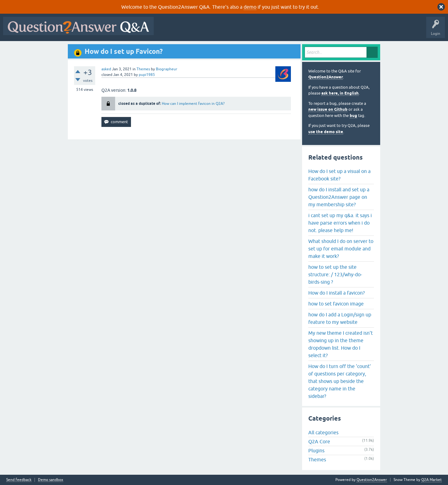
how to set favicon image (336, 304)
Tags (262, 30)
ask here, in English (340, 93)
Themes (143, 69)
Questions (192, 30)
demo (250, 7)
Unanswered (238, 30)
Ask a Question (307, 30)
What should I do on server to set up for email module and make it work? (341, 249)
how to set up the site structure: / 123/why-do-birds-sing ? (335, 274)
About (349, 30)
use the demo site (326, 132)
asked (106, 69)
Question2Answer (326, 77)
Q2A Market (432, 480)
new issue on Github (328, 109)
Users (281, 30)
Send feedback (19, 480)
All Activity (168, 30)
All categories (323, 432)
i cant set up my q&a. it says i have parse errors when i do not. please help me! (340, 223)
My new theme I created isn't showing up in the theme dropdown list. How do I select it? (341, 344)
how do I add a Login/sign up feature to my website (340, 318)
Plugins (316, 450)
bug (353, 116)
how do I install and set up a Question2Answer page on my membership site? (339, 197)
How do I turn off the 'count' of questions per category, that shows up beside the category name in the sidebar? (340, 381)
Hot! (214, 30)
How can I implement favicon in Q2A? (193, 104)
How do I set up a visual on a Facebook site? (339, 175)
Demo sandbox (51, 480)
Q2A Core (319, 441)
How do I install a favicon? (336, 293)
